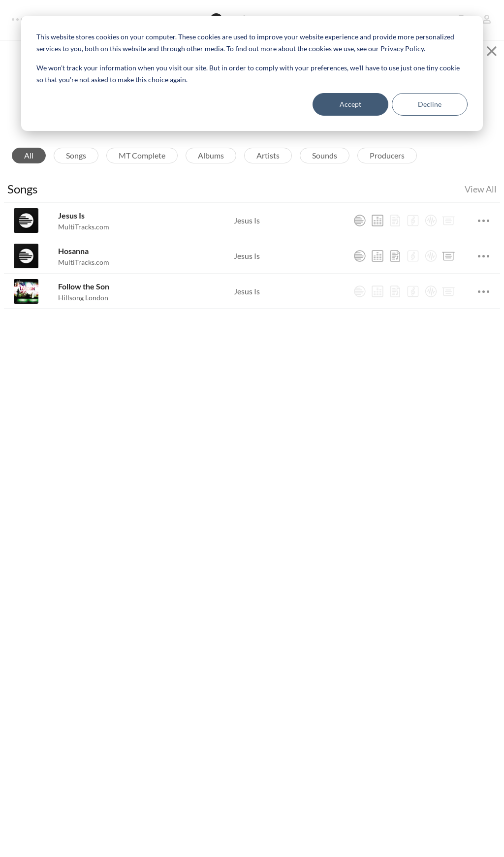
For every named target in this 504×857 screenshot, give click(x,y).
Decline (430, 104)
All (29, 163)
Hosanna (73, 258)
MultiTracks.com (84, 234)
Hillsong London (83, 305)
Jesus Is (71, 223)
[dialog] (252, 73)
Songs (76, 163)
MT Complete (142, 163)
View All (481, 196)
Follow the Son (84, 294)
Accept (350, 104)
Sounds (325, 163)
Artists (268, 163)
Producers (387, 163)
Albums (211, 163)
